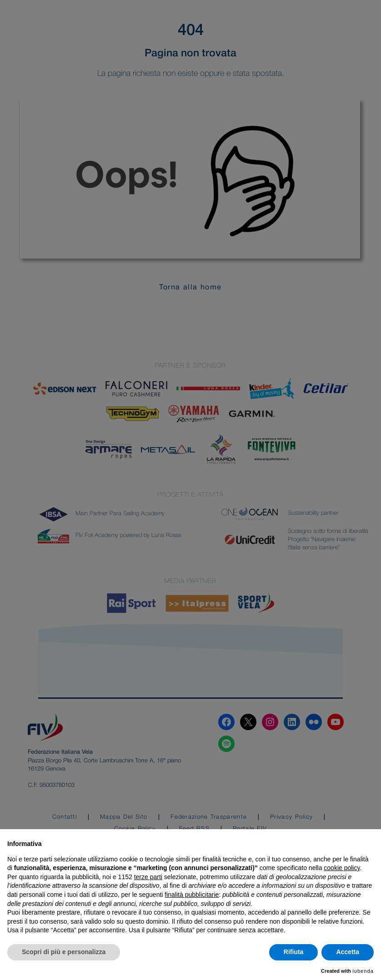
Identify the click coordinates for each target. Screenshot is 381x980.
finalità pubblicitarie (192, 895)
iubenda (363, 971)
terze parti (148, 877)
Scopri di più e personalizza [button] (64, 952)
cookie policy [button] (342, 868)
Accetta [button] (348, 952)
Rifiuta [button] (294, 952)
